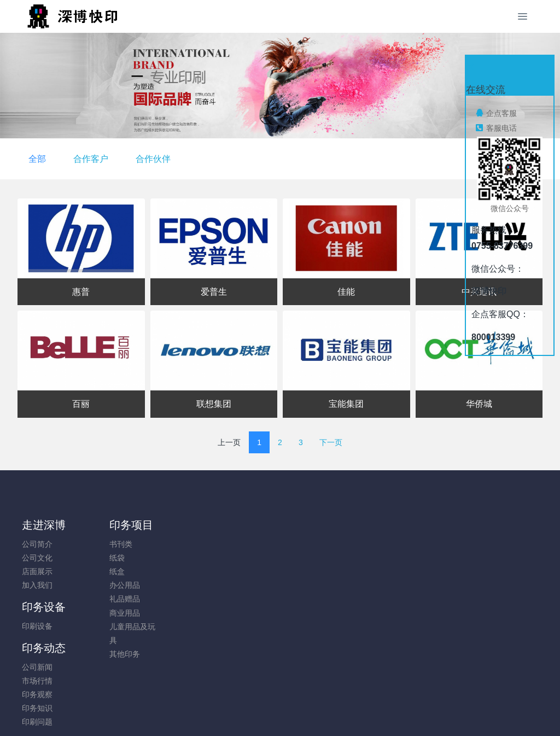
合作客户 (271, 159)
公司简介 (37, 544)
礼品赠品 (103, 599)
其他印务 (103, 654)
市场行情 (236, 558)
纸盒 (96, 571)
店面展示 (37, 571)
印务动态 (243, 525)
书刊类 (100, 544)
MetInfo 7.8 (262, 712)
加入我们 (37, 585)
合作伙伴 (334, 159)
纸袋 (96, 558)
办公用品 (103, 585)
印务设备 (177, 525)
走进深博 (44, 525)
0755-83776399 (466, 550)
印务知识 (236, 585)
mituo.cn (345, 712)
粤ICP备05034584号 (280, 698)
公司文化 (37, 558)
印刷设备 (170, 544)
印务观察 (236, 571)
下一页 (331, 442)
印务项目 (110, 525)
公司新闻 (236, 544)
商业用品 (103, 613)
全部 (218, 159)
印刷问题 (236, 599)
